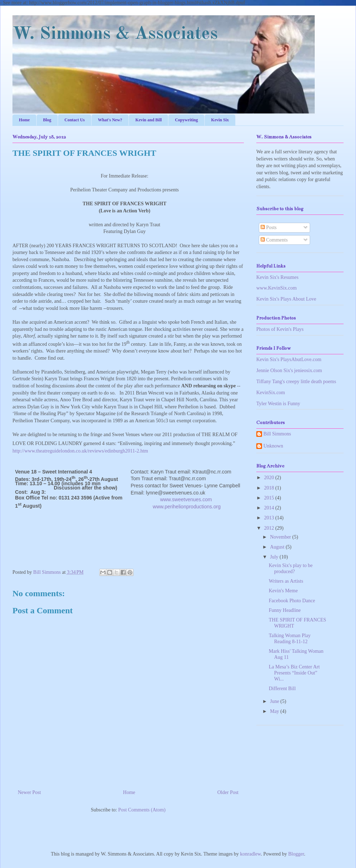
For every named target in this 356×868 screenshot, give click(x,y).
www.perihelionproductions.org (187, 507)
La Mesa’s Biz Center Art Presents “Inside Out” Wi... (294, 673)
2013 (270, 518)
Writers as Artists (286, 581)
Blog (47, 120)
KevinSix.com (271, 393)
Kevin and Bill (148, 120)
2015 (270, 498)
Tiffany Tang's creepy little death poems (296, 382)
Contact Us (75, 120)
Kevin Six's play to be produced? (291, 568)
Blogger (296, 854)
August (278, 547)
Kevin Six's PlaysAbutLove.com (289, 359)
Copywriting (186, 120)
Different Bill (282, 689)
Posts (269, 227)
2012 (270, 528)
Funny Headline (285, 610)
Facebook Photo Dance (292, 601)
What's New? (110, 120)
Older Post (228, 792)
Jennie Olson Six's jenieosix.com (289, 371)
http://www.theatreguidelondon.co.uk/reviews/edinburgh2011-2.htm (80, 451)
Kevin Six (220, 120)
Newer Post (29, 792)
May (275, 711)
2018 (270, 488)
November (281, 537)
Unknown (273, 446)
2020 (270, 478)
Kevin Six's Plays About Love (286, 299)
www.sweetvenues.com (186, 499)
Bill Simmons (48, 572)
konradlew (250, 854)
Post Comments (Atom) (142, 810)
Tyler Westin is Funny (278, 404)
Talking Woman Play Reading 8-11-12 (290, 639)
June (275, 701)
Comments (274, 240)
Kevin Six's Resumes (277, 277)
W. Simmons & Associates (115, 34)
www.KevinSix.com (276, 288)
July (275, 557)
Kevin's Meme (283, 591)
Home (24, 120)
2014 (270, 508)
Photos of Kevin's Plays (280, 329)
